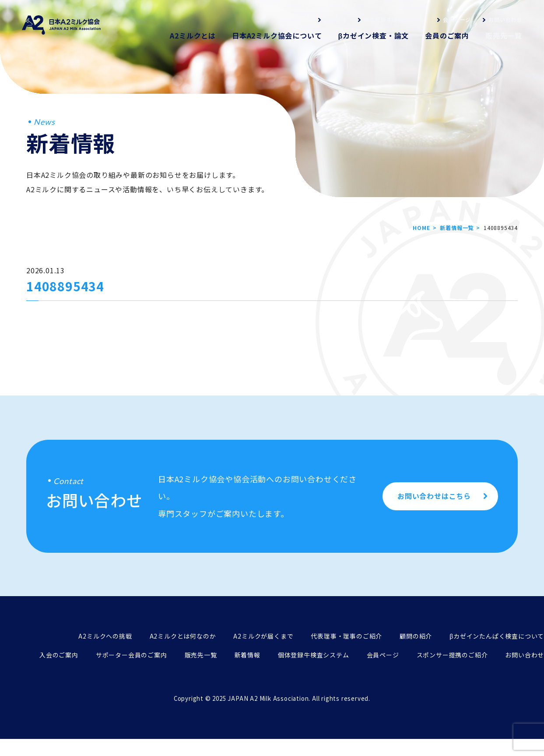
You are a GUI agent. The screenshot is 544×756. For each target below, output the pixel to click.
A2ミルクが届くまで (263, 636)
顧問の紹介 (416, 636)
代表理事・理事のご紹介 (346, 636)
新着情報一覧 (457, 228)
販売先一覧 (504, 35)
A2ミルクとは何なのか (183, 636)
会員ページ (457, 19)
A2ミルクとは (193, 35)
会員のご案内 (447, 35)
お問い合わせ (505, 19)
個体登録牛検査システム (395, 19)
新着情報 (335, 19)
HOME (421, 228)
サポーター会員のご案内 (132, 655)
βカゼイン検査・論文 (373, 35)
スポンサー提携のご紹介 (452, 655)
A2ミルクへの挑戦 (105, 636)
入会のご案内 (59, 655)
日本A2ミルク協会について (277, 35)
